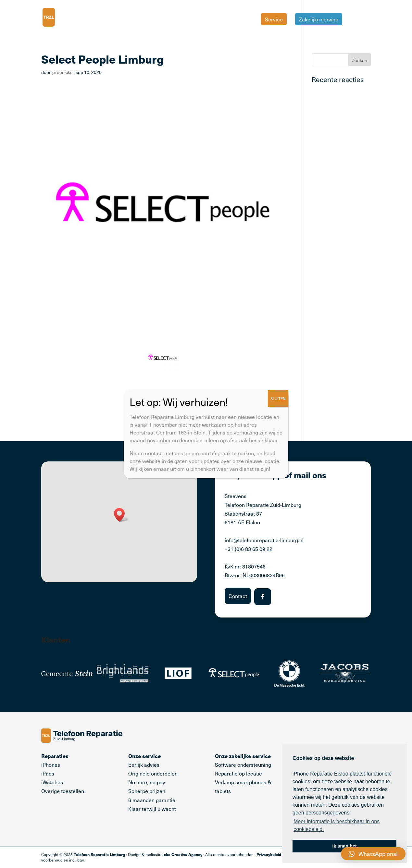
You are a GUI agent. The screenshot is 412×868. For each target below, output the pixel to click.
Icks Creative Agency (182, 854)
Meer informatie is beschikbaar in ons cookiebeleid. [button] (337, 825)
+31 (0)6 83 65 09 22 (249, 549)
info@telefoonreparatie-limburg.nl (264, 540)
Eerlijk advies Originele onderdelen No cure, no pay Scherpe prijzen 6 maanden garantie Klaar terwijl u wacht (153, 782)
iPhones (51, 764)
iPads (48, 773)
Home (245, 20)
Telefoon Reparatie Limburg (99, 854)
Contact (238, 596)
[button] (121, 515)
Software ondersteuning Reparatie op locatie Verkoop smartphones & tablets (243, 773)
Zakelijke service (319, 19)
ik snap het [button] (344, 846)
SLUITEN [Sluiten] (278, 398)
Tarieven (361, 20)
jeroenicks (62, 72)
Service (274, 19)
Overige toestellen (63, 791)
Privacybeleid (269, 854)
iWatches (52, 782)
